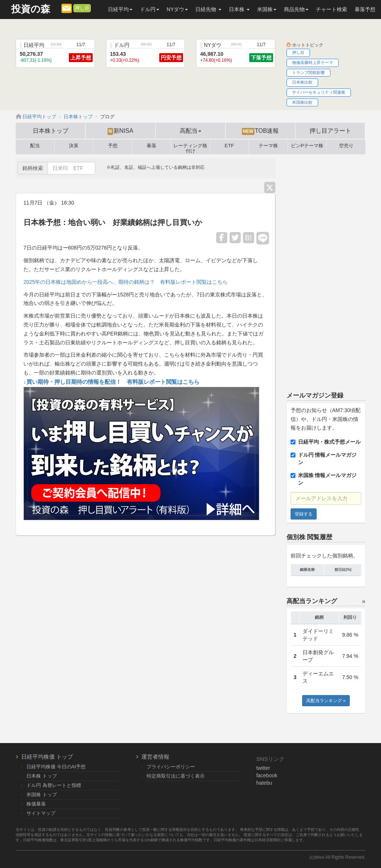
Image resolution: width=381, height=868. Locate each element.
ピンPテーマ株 (307, 146)
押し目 (82, 8)
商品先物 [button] (296, 9)
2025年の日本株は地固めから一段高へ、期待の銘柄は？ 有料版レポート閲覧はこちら (126, 282)
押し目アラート (330, 131)
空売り (346, 146)
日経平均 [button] (120, 9)
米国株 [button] (267, 9)
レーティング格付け (190, 147)
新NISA (120, 131)
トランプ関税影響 (308, 73)
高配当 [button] (190, 131)
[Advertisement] (326, 270)
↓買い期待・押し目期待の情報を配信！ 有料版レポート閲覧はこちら (111, 382)
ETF (229, 146)
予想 (113, 146)
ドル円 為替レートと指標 (54, 785)
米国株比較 (302, 102)
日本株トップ (51, 131)
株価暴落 (36, 804)
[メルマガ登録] (67, 8)
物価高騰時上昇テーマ (313, 62)
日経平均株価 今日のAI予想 (56, 767)
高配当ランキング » (326, 701)
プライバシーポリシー (171, 767)
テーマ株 (268, 146)
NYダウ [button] (177, 9)
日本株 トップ (42, 776)
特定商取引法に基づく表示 (176, 776)
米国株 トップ (42, 795)
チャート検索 (332, 9)
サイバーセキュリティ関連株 (319, 92)
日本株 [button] (239, 9)
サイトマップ (41, 813)
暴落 (151, 146)
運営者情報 (155, 757)
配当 (35, 146)
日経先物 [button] (208, 9)
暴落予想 (365, 9)
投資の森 (31, 9)
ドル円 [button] (150, 9)
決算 (74, 146)
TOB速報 (260, 131)
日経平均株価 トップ (47, 757)
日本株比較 (302, 82)
